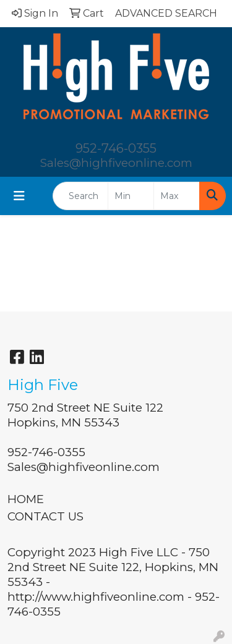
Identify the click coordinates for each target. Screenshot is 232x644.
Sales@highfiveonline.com (116, 163)
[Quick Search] (80, 196)
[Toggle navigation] (19, 196)
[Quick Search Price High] (177, 196)
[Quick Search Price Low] (131, 196)
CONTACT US (45, 516)
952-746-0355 (116, 148)
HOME (26, 499)
